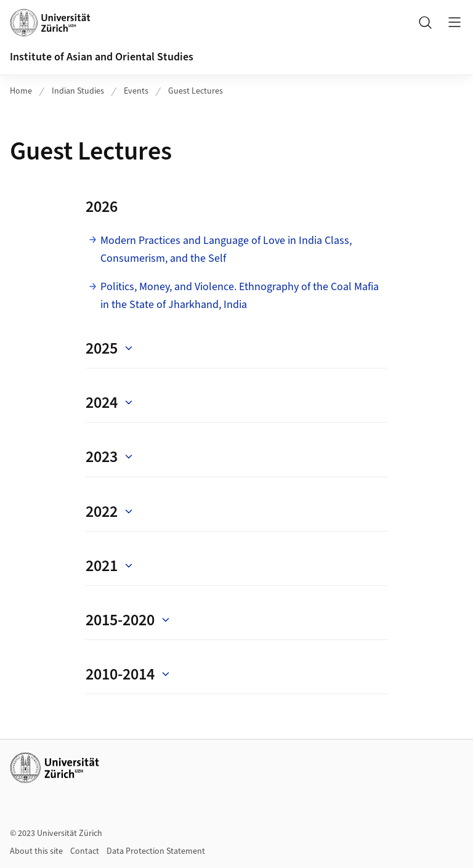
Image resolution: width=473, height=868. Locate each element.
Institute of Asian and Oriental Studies (102, 57)
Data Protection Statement (156, 851)
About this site (36, 851)
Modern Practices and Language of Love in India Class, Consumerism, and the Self (226, 249)
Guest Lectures (196, 91)
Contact (85, 851)
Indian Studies (78, 91)
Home (21, 91)
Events (136, 91)
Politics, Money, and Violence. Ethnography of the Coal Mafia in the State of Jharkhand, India (240, 296)
